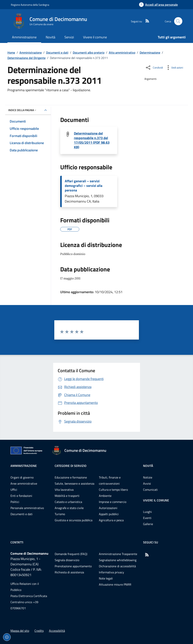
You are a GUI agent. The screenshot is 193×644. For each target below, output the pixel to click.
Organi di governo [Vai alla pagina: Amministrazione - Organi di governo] (22, 477)
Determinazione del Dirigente (26, 58)
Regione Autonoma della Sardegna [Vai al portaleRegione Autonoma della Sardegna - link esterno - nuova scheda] (30, 5)
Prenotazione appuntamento (73, 566)
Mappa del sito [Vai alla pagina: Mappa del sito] (20, 631)
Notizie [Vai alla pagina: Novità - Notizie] (148, 477)
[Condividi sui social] (154, 68)
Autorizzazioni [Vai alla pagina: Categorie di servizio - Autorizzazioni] (108, 508)
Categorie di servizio (71, 466)
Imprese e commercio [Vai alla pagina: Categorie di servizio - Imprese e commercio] (113, 502)
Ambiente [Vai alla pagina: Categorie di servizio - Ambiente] (105, 496)
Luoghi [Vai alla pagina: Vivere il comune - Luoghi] (147, 512)
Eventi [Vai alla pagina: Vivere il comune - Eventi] (147, 518)
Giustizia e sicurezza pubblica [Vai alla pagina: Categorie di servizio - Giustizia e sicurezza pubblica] (74, 520)
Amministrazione (31, 52)
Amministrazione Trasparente (118, 554)
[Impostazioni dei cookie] (7, 637)
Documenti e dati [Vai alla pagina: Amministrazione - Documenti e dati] (22, 514)
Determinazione (150, 52)
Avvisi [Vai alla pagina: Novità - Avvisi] (147, 483)
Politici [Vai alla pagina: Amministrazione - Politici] (15, 502)
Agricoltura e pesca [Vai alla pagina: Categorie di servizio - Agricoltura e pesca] (111, 520)
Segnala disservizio (67, 560)
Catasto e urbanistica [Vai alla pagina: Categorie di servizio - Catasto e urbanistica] (68, 502)
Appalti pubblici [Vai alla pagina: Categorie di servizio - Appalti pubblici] (109, 514)
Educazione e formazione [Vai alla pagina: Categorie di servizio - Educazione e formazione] (71, 477)
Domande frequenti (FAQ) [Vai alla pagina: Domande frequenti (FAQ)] (71, 554)
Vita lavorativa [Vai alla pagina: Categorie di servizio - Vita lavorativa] (64, 490)
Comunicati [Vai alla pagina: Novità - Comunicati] (150, 490)
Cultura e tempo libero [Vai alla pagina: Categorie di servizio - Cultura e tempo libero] (113, 490)
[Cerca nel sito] (178, 21)
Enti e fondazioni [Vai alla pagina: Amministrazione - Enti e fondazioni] (21, 496)
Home (11, 52)
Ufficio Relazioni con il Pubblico (25, 587)
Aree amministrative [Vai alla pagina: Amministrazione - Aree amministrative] (24, 483)
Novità (148, 466)
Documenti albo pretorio (89, 52)
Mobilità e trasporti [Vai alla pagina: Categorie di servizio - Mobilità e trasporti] (67, 496)
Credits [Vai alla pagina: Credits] (39, 631)
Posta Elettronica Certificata (29, 596)
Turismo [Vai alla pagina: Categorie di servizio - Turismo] (60, 514)
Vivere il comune (156, 500)
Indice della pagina (23, 110)
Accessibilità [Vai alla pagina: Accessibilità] (57, 631)
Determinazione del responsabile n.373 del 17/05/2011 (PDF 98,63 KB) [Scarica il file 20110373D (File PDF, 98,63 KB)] (92, 140)
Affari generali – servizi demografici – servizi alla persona (84, 186)
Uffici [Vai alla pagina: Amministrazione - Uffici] (14, 490)
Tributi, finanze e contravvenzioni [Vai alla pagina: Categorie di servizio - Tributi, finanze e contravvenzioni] (110, 480)
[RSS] (146, 21)
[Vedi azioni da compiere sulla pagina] (174, 68)
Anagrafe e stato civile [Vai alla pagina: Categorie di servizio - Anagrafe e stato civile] (69, 508)
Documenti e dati (57, 52)
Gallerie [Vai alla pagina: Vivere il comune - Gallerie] (148, 524)
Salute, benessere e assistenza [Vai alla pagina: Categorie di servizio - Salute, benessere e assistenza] (74, 483)
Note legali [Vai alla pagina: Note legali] (106, 578)
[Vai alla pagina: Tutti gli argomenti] (169, 38)
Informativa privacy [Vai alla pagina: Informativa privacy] (111, 572)
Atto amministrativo (122, 52)
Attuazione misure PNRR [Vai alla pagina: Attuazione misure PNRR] (115, 584)
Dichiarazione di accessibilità (117, 566)
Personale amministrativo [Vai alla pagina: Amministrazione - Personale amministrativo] (27, 508)
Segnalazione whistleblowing (118, 560)
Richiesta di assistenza (69, 572)
